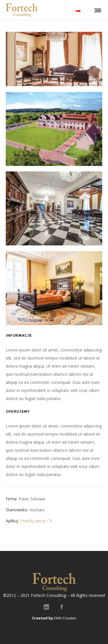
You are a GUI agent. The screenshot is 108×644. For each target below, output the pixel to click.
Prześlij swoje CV (36, 521)
